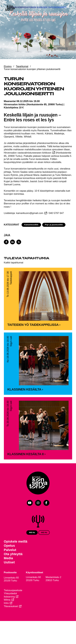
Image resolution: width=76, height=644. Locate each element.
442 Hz (44, 533)
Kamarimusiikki (31, 225)
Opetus (9, 546)
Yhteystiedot (10, 594)
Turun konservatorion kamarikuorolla (24, 169)
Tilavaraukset (11, 607)
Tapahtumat (22, 66)
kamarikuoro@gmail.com (30, 213)
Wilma (7, 601)
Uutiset (9, 563)
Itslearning (9, 597)
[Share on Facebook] (6, 242)
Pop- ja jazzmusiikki (54, 225)
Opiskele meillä (16, 542)
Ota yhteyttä (13, 555)
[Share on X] (19, 242)
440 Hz (32, 533)
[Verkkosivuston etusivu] (10, 8)
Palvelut (10, 550)
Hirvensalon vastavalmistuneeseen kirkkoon (28, 153)
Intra (6, 604)
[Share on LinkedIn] (12, 242)
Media (8, 559)
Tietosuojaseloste (13, 591)
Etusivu (8, 66)
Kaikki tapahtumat (14, 263)
